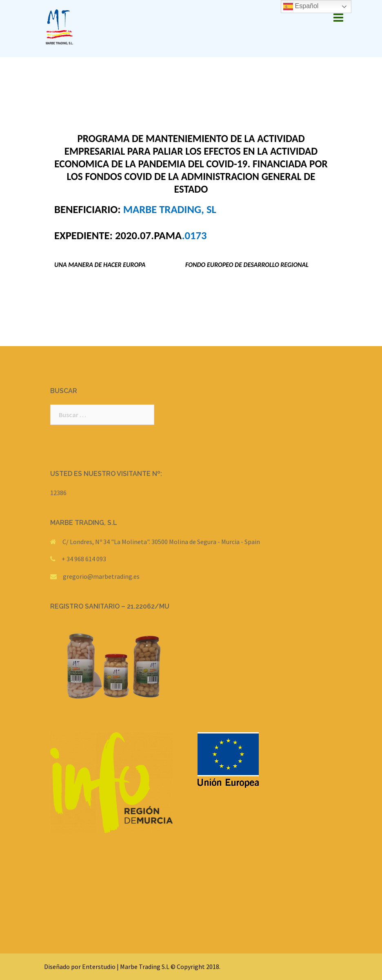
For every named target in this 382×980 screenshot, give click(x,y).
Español (301, 7)
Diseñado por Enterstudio (80, 967)
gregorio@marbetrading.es (101, 576)
